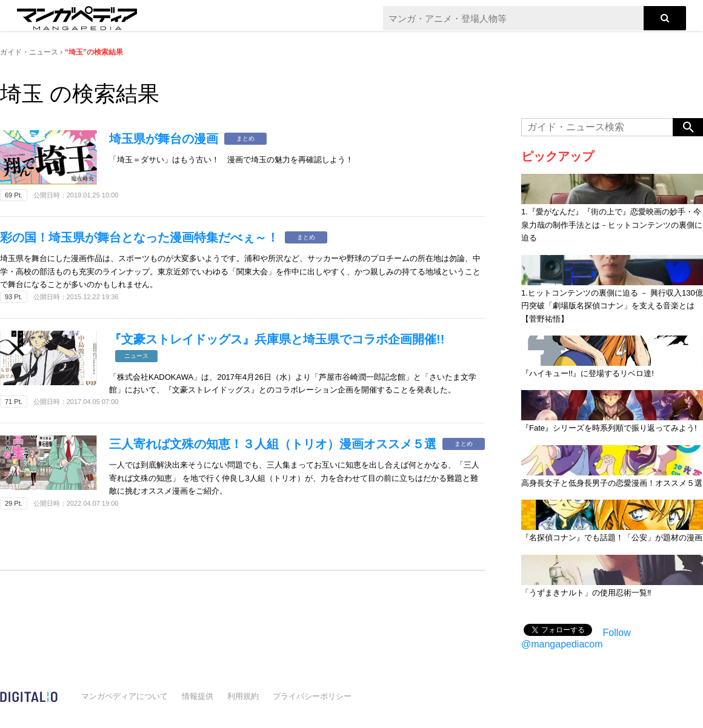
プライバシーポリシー (312, 696)
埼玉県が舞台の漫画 (164, 139)
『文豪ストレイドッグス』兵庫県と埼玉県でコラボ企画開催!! (277, 339)
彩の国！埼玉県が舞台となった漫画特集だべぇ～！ (139, 237)
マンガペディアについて (125, 696)
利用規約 (243, 696)
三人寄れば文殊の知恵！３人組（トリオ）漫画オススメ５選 (273, 444)
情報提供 (198, 696)
